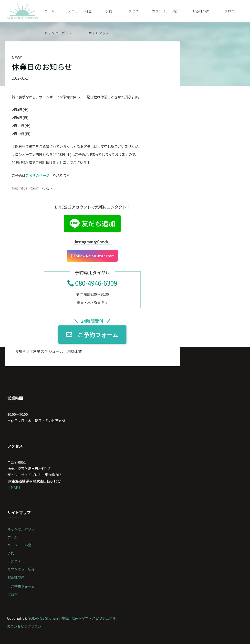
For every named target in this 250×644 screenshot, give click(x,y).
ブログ (12, 594)
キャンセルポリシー (23, 529)
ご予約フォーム (92, 334)
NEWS (17, 58)
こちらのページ (37, 175)
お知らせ (22, 351)
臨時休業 (74, 351)
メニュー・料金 (19, 545)
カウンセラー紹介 (21, 569)
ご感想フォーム (23, 586)
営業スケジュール (48, 351)
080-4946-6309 (92, 283)
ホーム (12, 537)
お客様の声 (16, 577)
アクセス (14, 561)
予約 (11, 553)
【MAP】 (15, 487)
